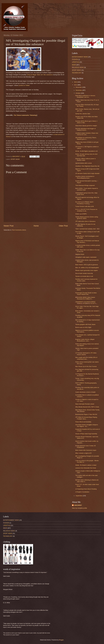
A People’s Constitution (82, 492)
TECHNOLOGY (77, 73)
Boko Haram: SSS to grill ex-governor (87, 265)
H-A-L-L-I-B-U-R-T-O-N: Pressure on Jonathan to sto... (86, 210)
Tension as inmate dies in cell (84, 276)
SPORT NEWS (15, 159)
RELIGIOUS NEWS (78, 67)
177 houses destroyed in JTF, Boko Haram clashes (86, 354)
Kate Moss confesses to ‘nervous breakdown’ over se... (85, 96)
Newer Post (9, 226)
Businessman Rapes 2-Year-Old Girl (86, 414)
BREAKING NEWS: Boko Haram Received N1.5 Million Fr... (85, 298)
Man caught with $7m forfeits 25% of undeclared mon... (86, 358)
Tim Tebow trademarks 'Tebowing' (25, 115)
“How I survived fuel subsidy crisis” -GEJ (87, 229)
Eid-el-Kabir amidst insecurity (84, 273)
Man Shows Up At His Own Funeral (86, 366)
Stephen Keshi (80, 254)
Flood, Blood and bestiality (83, 422)
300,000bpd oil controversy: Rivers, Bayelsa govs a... (86, 138)
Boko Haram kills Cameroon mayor (86, 450)
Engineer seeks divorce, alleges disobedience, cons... (85, 340)
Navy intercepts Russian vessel (85, 404)
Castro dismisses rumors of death (85, 392)
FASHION (75, 59)
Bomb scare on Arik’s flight (83, 327)
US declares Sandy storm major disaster (87, 173)
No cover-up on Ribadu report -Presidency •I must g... (85, 203)
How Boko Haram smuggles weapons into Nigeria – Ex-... (87, 425)
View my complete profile (79, 508)
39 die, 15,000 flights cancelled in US (86, 151)
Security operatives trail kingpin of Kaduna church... (85, 129)
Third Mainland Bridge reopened (85, 185)
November (79, 90)
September (79, 496)
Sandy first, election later (83, 114)
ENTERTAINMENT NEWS (80, 57)
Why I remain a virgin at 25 (83, 453)
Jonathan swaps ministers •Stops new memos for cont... (87, 134)
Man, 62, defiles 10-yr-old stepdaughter (87, 268)
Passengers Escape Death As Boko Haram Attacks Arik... (86, 294)
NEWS (74, 65)
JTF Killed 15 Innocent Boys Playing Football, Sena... (86, 418)
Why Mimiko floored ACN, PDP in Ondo (87, 407)
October (78, 93)
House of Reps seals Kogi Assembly (86, 434)
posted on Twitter (24, 85)
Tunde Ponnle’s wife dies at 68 (85, 206)
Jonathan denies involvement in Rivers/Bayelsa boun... (85, 177)
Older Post (63, 226)
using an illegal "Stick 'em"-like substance (40, 75)
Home (36, 226)
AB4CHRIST (78, 505)
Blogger (61, 640)
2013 (76, 82)
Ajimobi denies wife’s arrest (84, 163)
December (79, 87)
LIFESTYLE (76, 62)
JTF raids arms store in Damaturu (85, 221)
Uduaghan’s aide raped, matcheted (86, 257)
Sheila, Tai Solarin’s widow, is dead (86, 465)
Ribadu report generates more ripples (87, 270)
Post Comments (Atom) (19, 230)
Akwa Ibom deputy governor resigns (86, 126)
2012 (76, 85)
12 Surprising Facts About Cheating (86, 489)
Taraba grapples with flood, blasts (85, 324)
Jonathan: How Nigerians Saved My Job (87, 166)
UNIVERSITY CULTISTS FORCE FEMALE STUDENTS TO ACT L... (86, 303)
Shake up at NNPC (81, 214)
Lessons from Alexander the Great (86, 468)
